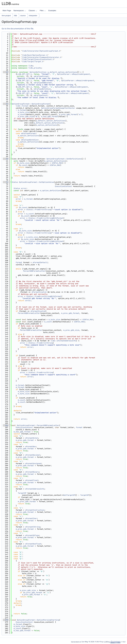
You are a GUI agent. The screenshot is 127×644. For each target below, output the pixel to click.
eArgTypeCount (41, 95)
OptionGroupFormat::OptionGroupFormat (31, 104)
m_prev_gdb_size (26, 116)
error (24, 188)
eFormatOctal (32, 438)
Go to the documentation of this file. (18, 29)
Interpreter (33, 16)
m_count (22, 114)
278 (5, 620)
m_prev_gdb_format (68, 114)
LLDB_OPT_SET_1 (24, 74)
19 (5, 72)
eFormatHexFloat (33, 544)
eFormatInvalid (39, 292)
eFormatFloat (32, 480)
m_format (22, 110)
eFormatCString (33, 527)
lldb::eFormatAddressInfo (63, 341)
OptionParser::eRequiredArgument (73, 74)
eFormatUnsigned (33, 463)
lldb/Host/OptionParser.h (35, 55)
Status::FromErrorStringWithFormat (46, 218)
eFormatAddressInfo (35, 489)
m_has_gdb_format (50, 116)
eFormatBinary (32, 472)
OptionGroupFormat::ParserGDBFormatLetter (38, 425)
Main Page (7, 11)
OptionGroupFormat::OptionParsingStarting (38, 620)
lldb (15, 16)
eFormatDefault (40, 262)
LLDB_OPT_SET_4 (24, 93)
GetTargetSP (69, 495)
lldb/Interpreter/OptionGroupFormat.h (41, 51)
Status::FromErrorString (38, 210)
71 (5, 182)
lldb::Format (22, 106)
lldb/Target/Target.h (33, 62)
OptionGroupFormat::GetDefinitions (64, 159)
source (23, 16)
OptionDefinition (38, 72)
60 (5, 159)
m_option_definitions (46, 125)
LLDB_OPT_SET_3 (24, 87)
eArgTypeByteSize (42, 89)
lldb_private (35, 68)
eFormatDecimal (33, 455)
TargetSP (22, 493)
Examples (52, 11)
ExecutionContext (63, 186)
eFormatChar (31, 518)
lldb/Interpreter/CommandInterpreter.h (42, 57)
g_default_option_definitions (62, 72)
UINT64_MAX (57, 163)
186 (5, 425)
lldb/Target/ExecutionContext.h (38, 59)
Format (19, 262)
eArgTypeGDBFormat (43, 83)
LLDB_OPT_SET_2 (24, 81)
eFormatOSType (32, 535)
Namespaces (20, 11)
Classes (33, 11)
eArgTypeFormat (41, 76)
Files (43, 11)
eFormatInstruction (35, 510)
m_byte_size (24, 112)
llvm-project (6, 16)
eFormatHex (31, 447)
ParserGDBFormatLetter (34, 271)
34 (5, 104)
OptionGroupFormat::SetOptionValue (36, 182)
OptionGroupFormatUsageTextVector (58, 108)
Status (15, 182)
